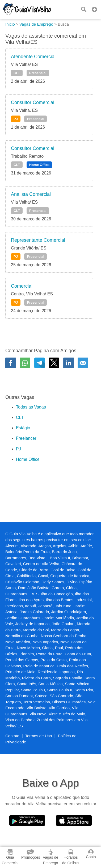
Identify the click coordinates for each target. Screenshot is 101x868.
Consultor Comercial (33, 102)
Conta (91, 854)
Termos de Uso (39, 736)
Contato (12, 736)
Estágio (23, 428)
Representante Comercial (38, 240)
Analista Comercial (31, 194)
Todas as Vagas (31, 407)
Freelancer (26, 438)
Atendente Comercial (33, 57)
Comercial (22, 286)
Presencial (38, 73)
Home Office (39, 165)
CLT (17, 73)
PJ (16, 119)
